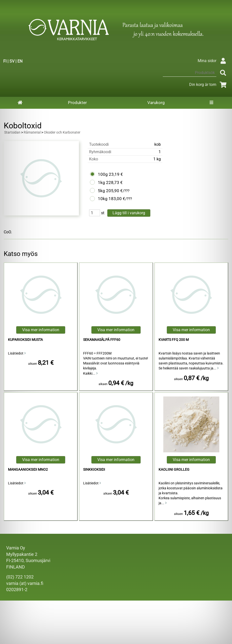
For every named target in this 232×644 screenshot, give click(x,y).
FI (5, 61)
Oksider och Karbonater (62, 132)
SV (12, 61)
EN (20, 61)
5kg (101, 191)
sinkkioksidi (94, 470)
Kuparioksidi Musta (25, 340)
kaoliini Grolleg (174, 470)
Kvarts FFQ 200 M (174, 340)
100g (103, 174)
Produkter (77, 103)
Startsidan (12, 132)
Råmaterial (32, 132)
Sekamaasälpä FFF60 (102, 340)
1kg (101, 182)
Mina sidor (213, 61)
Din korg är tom (209, 85)
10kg (103, 199)
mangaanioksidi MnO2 (28, 470)
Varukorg (156, 103)
